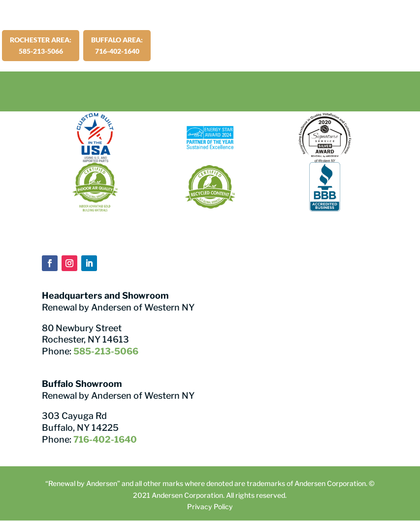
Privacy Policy (210, 506)
